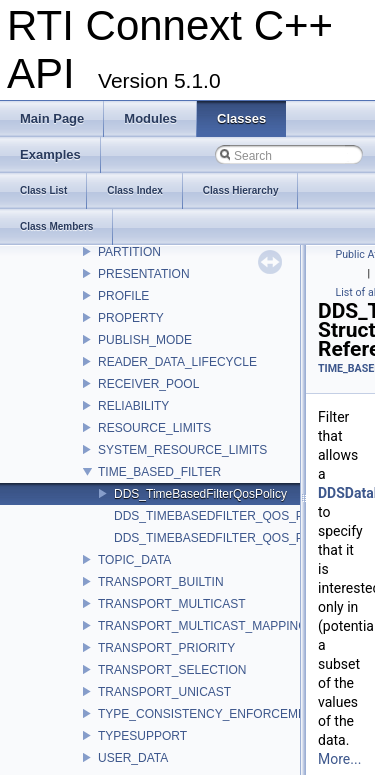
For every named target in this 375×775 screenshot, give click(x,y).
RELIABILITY (133, 406)
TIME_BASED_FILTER (159, 472)
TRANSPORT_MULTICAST (172, 604)
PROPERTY (131, 318)
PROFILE (123, 296)
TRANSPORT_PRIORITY (166, 648)
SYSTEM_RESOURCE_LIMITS (182, 450)
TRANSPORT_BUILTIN (161, 582)
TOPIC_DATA (134, 560)
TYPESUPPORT (142, 736)
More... (339, 759)
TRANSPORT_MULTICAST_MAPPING (203, 626)
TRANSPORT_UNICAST (164, 692)
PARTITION (129, 252)
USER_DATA (133, 758)
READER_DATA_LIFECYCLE (177, 362)
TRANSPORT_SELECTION (172, 670)
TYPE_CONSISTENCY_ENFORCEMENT (210, 714)
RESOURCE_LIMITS (154, 428)
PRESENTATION (144, 274)
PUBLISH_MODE (145, 340)
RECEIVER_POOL (148, 384)
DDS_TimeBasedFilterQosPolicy (200, 494)
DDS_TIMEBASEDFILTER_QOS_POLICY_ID (236, 516)
